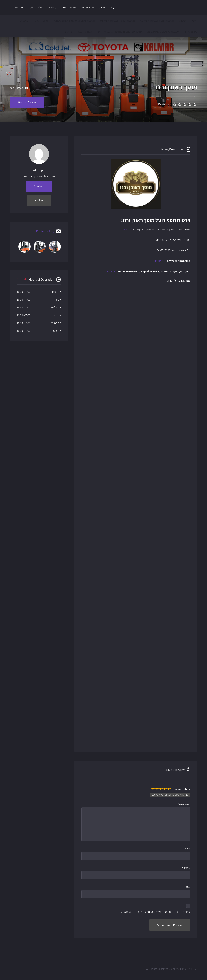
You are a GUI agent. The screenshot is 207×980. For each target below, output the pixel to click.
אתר (188, 887)
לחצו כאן (128, 229)
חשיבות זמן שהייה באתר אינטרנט (117, 21)
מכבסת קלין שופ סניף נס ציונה (163, 32)
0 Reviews (165, 104)
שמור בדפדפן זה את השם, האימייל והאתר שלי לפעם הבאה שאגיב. (156, 912)
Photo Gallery (45, 231)
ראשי (195, 21)
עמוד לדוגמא (85, 32)
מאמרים (52, 7)
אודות (102, 7)
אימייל (186, 868)
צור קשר (19, 7)
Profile (39, 200)
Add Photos (19, 88)
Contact (39, 186)
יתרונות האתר (69, 7)
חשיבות (90, 7)
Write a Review (27, 102)
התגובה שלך (183, 804)
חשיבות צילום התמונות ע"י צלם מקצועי (74, 21)
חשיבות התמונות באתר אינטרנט (157, 21)
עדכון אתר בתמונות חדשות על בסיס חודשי (119, 32)
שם (188, 849)
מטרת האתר (35, 7)
